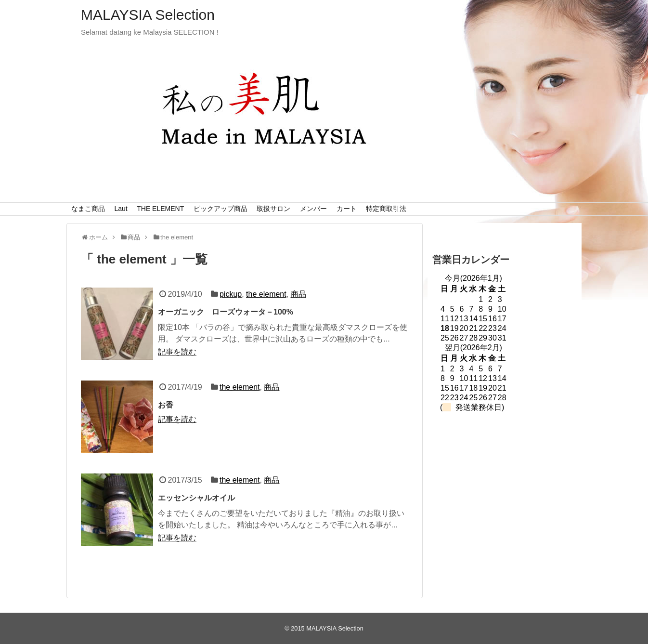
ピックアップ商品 (220, 209)
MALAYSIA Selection (148, 15)
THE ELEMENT (160, 209)
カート (347, 209)
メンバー (313, 209)
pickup (231, 294)
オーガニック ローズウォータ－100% (226, 312)
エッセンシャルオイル (196, 498)
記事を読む (177, 352)
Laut (121, 209)
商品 (298, 294)
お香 (166, 405)
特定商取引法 (386, 209)
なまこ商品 (88, 209)
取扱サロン (273, 209)
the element (266, 294)
